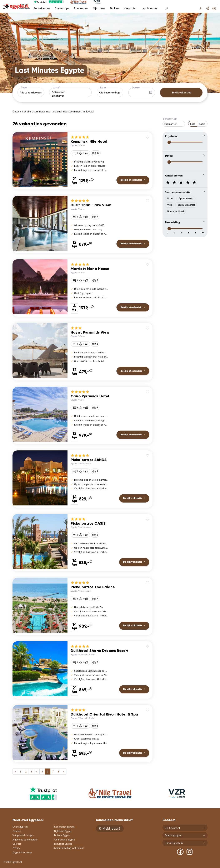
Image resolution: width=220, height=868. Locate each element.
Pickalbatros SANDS (89, 460)
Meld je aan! (109, 828)
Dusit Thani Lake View (91, 205)
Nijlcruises (99, 8)
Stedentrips (62, 8)
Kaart (202, 124)
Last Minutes (149, 8)
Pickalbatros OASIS (88, 524)
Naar (103, 88)
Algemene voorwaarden (25, 840)
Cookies (17, 844)
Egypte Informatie (22, 852)
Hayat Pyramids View (90, 333)
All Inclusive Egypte (64, 840)
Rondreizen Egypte (64, 827)
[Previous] (15, 772)
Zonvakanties (42, 8)
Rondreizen (81, 8)
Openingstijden (185, 835)
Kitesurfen (130, 8)
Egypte (74, 145)
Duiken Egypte (62, 835)
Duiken (114, 8)
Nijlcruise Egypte (63, 831)
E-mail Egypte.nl (185, 843)
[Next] (64, 772)
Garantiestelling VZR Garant (69, 848)
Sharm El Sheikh (87, 654)
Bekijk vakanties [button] (181, 93)
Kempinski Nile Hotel (89, 142)
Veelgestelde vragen (23, 835)
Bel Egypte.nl (185, 828)
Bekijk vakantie (134, 498)
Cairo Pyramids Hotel (90, 396)
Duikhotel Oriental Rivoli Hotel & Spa (104, 714)
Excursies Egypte (63, 844)
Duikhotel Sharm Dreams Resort (100, 651)
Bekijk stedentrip (133, 180)
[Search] (184, 8)
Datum (136, 88)
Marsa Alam (85, 463)
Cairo (82, 145)
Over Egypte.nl (20, 827)
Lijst (192, 124)
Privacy (16, 848)
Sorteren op (170, 119)
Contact (17, 831)
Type (24, 88)
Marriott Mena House (90, 269)
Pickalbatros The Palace (93, 587)
